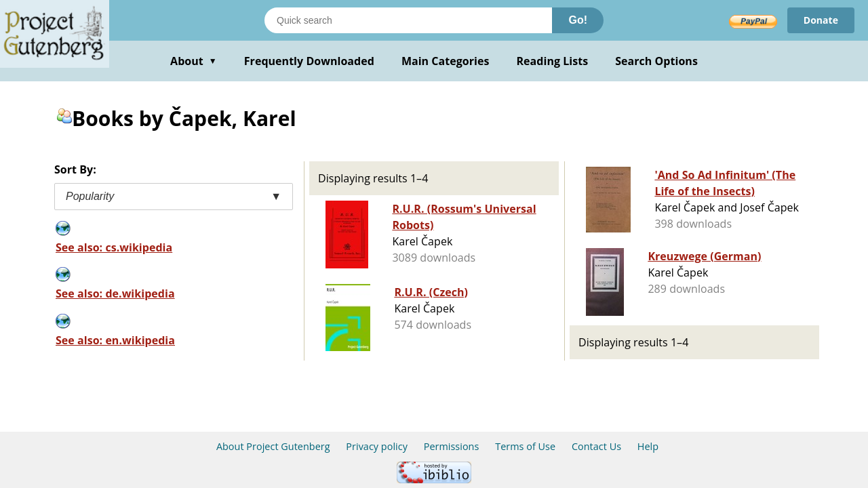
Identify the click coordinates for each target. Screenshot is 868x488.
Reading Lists (553, 61)
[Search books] (408, 20)
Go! (578, 20)
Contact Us (596, 446)
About (194, 61)
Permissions (452, 446)
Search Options (656, 61)
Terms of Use (525, 446)
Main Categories (446, 61)
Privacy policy (377, 446)
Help (648, 446)
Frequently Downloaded (309, 61)
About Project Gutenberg (273, 446)
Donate (821, 20)
